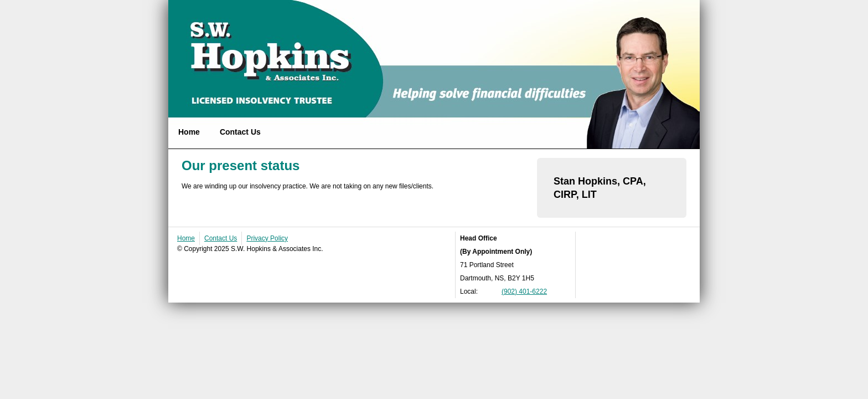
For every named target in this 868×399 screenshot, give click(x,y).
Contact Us (240, 132)
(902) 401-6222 (524, 291)
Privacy (267, 238)
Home (189, 132)
